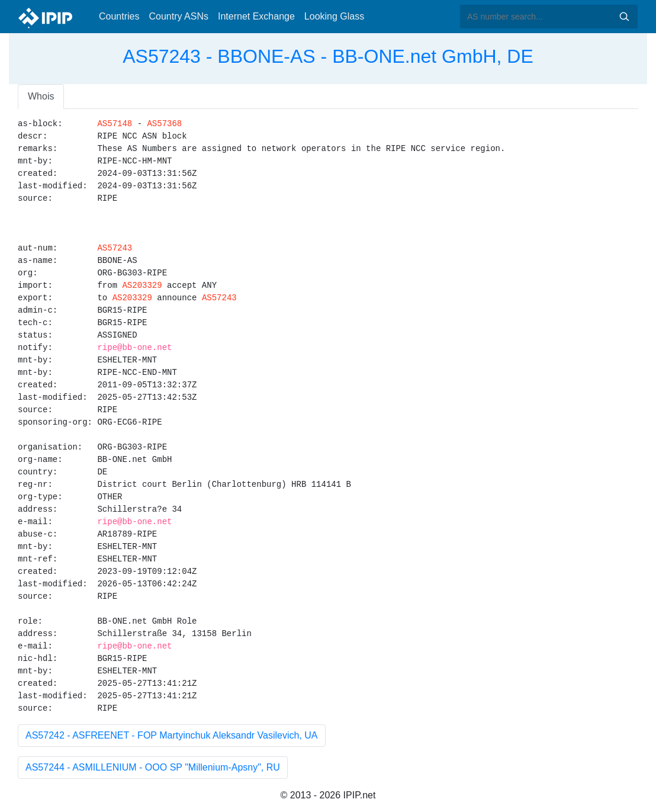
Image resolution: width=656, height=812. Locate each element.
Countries (119, 16)
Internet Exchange (256, 16)
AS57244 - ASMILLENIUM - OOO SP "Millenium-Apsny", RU (153, 767)
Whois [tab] (41, 96)
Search (624, 17)
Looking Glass (334, 16)
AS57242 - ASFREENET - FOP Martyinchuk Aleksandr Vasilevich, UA (172, 735)
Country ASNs (178, 16)
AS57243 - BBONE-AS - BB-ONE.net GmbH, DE (328, 56)
